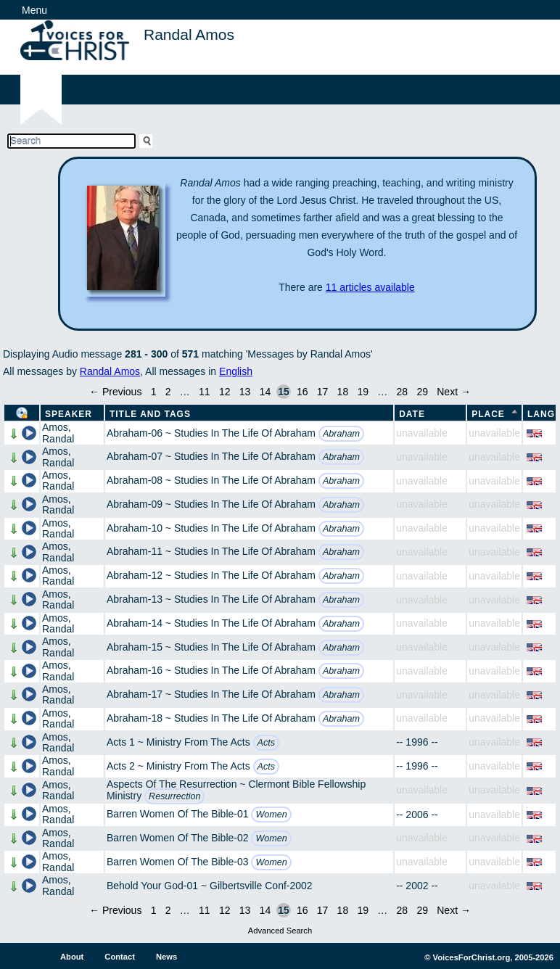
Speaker (69, 414)
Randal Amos (110, 371)
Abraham (341, 434)
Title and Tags (150, 414)
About (72, 957)
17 (323, 392)
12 (225, 392)
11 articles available (370, 287)
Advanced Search (280, 931)
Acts (267, 743)
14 (265, 392)
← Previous (115, 392)
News (166, 957)
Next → (454, 392)
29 (422, 392)
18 (343, 392)
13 (245, 392)
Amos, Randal (58, 433)
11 (205, 392)
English (236, 371)
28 (403, 392)
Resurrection (174, 796)
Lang (541, 414)
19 (363, 392)
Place (488, 414)
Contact (120, 957)
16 (302, 392)
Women (271, 815)
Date (412, 414)
